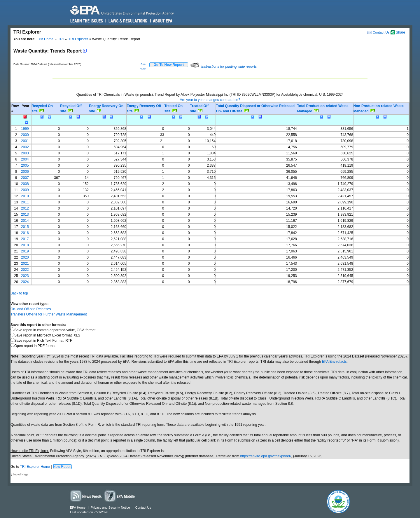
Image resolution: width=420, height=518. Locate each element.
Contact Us (381, 32)
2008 (25, 184)
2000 (25, 135)
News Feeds (86, 496)
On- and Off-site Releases (31, 309)
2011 (25, 202)
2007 (25, 178)
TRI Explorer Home (35, 467)
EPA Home (45, 39)
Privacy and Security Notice (110, 507)
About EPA (162, 21)
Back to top (19, 293)
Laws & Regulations (127, 21)
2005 (25, 165)
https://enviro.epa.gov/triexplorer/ (266, 456)
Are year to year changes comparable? (210, 100)
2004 (25, 159)
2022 (25, 270)
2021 (25, 264)
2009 (25, 190)
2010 (25, 196)
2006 (25, 172)
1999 (25, 129)
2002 (25, 147)
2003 (25, 153)
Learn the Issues (87, 21)
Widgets (120, 496)
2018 (25, 245)
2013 (25, 214)
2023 (25, 276)
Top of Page (21, 474)
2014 (25, 221)
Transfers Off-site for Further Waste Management (49, 314)
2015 (25, 227)
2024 (25, 282)
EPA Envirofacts (334, 362)
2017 (25, 239)
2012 (25, 208)
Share (400, 32)
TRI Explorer (78, 39)
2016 (25, 233)
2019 (25, 251)
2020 (25, 257)
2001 (25, 141)
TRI (61, 39)
